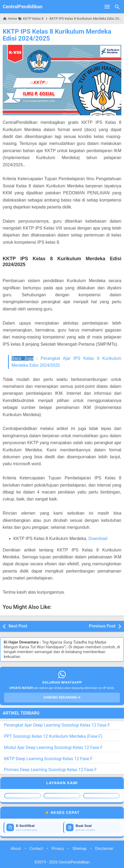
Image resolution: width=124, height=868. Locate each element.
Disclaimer (104, 849)
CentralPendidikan (23, 7)
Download (98, 538)
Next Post (18, 626)
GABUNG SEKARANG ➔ (62, 697)
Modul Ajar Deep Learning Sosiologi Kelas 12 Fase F (53, 747)
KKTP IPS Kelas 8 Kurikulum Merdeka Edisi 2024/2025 (57, 35)
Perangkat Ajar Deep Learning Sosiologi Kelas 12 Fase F (57, 725)
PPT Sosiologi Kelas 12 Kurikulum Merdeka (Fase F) (53, 736)
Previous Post (102, 626)
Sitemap (80, 849)
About (16, 849)
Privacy (58, 849)
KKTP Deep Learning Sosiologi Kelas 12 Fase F (48, 759)
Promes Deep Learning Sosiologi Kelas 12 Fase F (50, 770)
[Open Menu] (107, 7)
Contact (36, 849)
